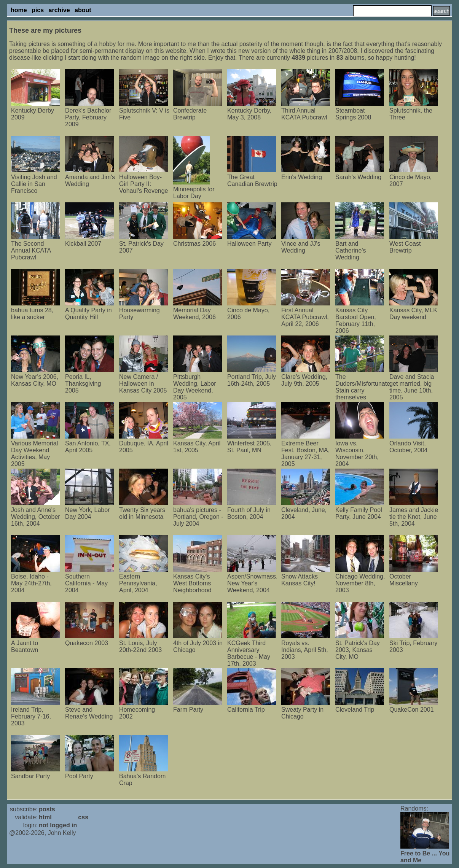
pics (38, 10)
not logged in (58, 825)
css (83, 817)
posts (47, 809)
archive (59, 10)
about (83, 10)
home (19, 10)
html (45, 817)
